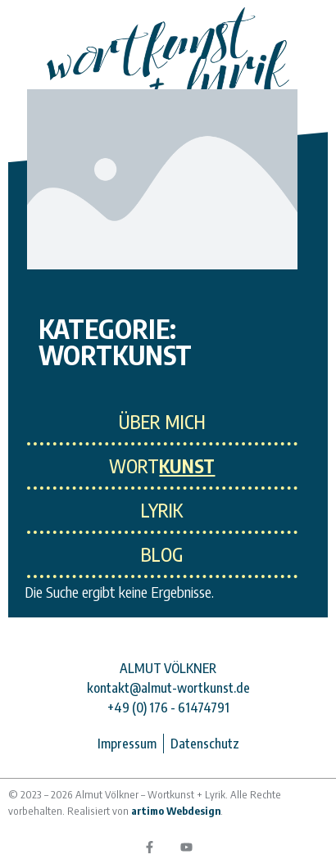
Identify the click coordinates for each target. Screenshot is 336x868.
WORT (162, 466)
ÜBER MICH (162, 422)
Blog (162, 554)
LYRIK (162, 510)
